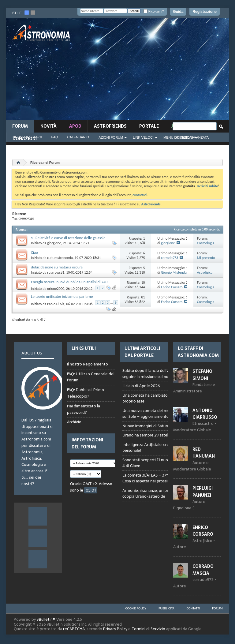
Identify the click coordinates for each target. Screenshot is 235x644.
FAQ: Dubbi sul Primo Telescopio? (86, 393)
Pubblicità (166, 608)
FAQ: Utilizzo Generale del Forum (91, 377)
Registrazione (205, 12)
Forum (20, 126)
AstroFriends (110, 126)
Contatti (193, 608)
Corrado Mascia (203, 570)
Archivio (74, 422)
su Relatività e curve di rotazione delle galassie (68, 238)
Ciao (34, 252)
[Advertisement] (159, 71)
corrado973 (170, 258)
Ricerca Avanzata (192, 137)
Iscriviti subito (207, 186)
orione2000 (56, 289)
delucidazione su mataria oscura (57, 267)
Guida (178, 12)
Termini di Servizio (148, 629)
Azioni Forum (111, 137)
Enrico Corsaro (172, 287)
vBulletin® (46, 619)
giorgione (54, 243)
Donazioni (25, 139)
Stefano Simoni (202, 375)
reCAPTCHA (74, 629)
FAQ (55, 137)
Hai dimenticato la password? (84, 409)
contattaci (140, 195)
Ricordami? (154, 11)
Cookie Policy (136, 608)
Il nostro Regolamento (88, 364)
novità (48, 126)
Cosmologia (206, 243)
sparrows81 (56, 272)
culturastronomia (60, 258)
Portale (149, 126)
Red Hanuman (204, 453)
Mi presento (206, 258)
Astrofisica (205, 272)
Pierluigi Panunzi (203, 492)
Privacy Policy (115, 629)
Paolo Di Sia (56, 304)
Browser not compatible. (166, 439)
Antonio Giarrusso (205, 414)
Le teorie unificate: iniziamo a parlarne (62, 296)
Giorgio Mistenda (174, 272)
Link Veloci (143, 137)
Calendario (78, 137)
